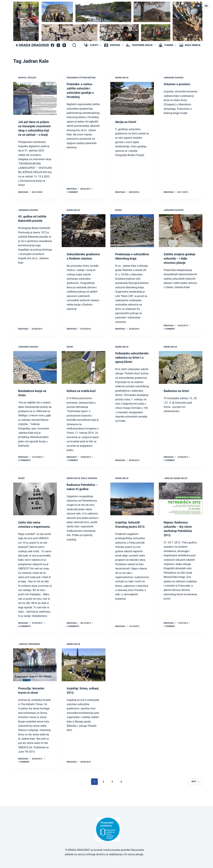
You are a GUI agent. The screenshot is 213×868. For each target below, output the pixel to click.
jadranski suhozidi (174, 78)
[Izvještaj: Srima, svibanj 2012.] (83, 677)
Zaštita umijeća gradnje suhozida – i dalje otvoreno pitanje (180, 263)
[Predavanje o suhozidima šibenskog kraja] (132, 235)
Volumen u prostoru (178, 84)
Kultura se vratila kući (82, 399)
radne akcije (122, 78)
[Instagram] (58, 45)
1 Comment (72, 196)
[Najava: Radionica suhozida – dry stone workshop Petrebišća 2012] (181, 507)
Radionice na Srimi (177, 399)
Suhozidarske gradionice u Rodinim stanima (82, 263)
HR (198, 6)
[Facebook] (52, 45)
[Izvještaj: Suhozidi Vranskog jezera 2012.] (132, 507)
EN (206, 6)
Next (195, 794)
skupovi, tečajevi (27, 78)
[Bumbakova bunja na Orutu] (35, 376)
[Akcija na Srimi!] (132, 98)
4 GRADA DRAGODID (32, 45)
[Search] (74, 45)
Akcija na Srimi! (127, 122)
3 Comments (24, 469)
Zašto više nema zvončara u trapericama (30, 535)
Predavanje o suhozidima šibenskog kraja (132, 263)
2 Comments (24, 639)
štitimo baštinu (87, 78)
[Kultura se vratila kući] (83, 376)
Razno (118, 214)
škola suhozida (89, 487)
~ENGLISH (168, 487)
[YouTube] (64, 45)
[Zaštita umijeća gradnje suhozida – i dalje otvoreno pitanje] (181, 235)
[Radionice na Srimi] (181, 376)
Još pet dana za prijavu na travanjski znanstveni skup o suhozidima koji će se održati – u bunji (34, 130)
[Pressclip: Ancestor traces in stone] (35, 677)
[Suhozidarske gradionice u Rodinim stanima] (83, 235)
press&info (72, 78)
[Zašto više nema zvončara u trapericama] (35, 507)
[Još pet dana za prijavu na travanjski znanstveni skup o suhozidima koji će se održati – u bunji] (35, 98)
